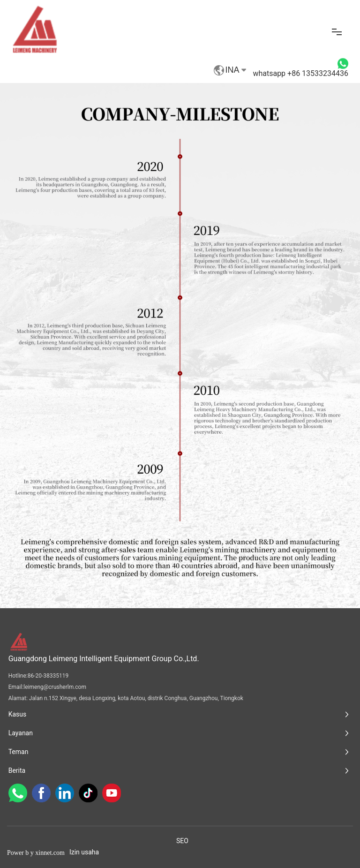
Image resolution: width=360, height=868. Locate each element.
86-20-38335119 (48, 676)
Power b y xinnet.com (36, 853)
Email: (16, 687)
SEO (182, 841)
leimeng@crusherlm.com (55, 687)
